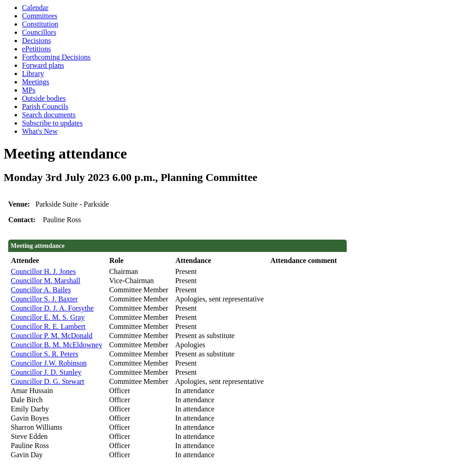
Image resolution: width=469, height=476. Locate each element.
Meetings (36, 82)
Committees (40, 16)
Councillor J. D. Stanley (46, 372)
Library (33, 74)
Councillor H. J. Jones (44, 271)
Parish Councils (45, 107)
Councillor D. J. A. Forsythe (52, 308)
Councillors (39, 32)
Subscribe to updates (52, 123)
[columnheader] (58, 261)
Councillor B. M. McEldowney (57, 345)
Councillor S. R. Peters (45, 354)
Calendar (35, 8)
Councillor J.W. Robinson (49, 363)
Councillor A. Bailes (41, 290)
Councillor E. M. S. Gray (48, 317)
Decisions (36, 41)
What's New (40, 131)
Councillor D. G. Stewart (48, 381)
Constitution (40, 24)
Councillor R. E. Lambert (48, 326)
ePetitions (36, 49)
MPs (29, 90)
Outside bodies (44, 98)
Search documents (49, 115)
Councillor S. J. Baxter (44, 299)
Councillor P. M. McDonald (52, 336)
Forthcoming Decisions (56, 57)
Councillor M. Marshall (46, 281)
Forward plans (43, 65)
